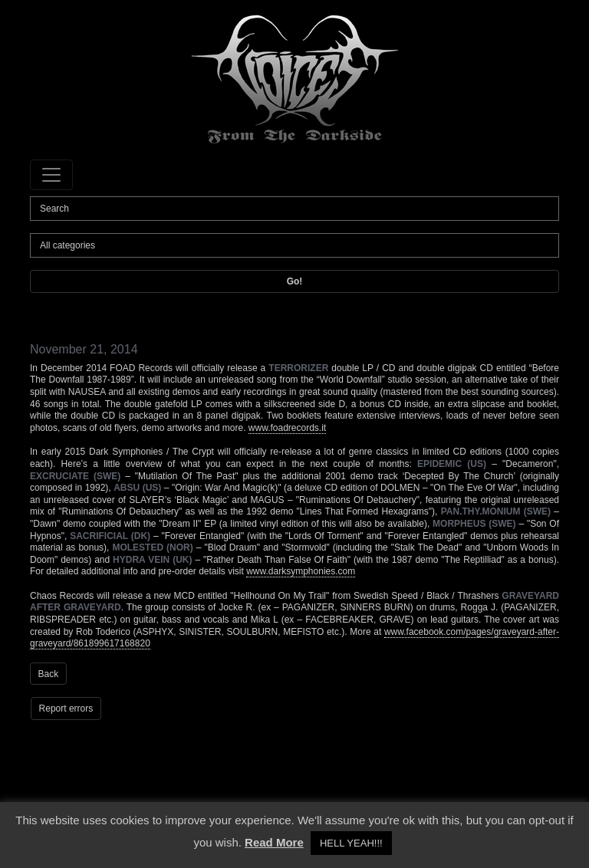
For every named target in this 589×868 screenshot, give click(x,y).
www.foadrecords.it (287, 428)
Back (49, 674)
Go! (295, 281)
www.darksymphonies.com (301, 571)
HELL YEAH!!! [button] (351, 843)
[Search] (294, 209)
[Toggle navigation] (51, 175)
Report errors (66, 709)
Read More (274, 842)
